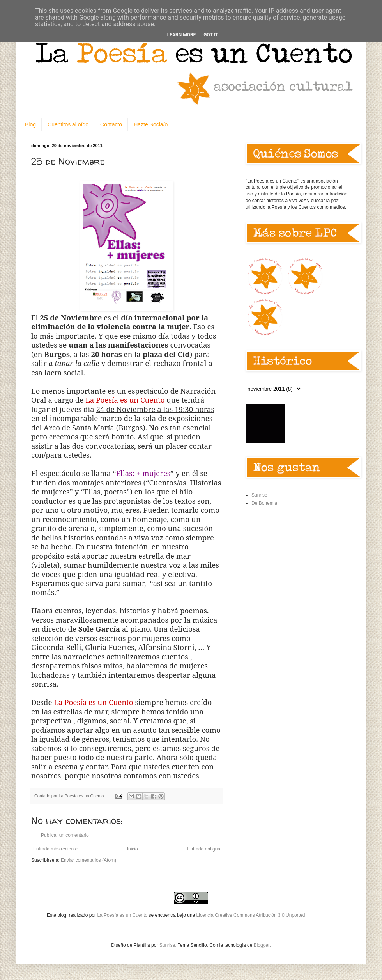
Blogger (262, 945)
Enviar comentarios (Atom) (88, 860)
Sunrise (259, 495)
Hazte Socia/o (151, 124)
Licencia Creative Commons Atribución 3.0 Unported (251, 915)
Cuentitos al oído (68, 124)
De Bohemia (264, 503)
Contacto (111, 124)
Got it (211, 35)
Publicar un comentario (65, 835)
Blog (30, 124)
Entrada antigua (204, 849)
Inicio (133, 849)
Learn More (182, 35)
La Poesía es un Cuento (123, 915)
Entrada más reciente (55, 849)
